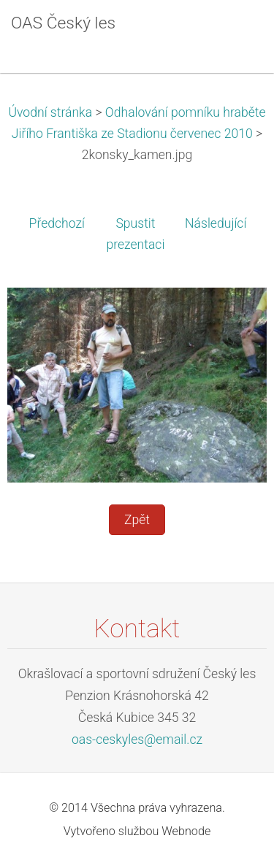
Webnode (186, 831)
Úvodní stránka (50, 112)
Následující (216, 223)
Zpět (137, 520)
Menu (234, 33)
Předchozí (57, 223)
